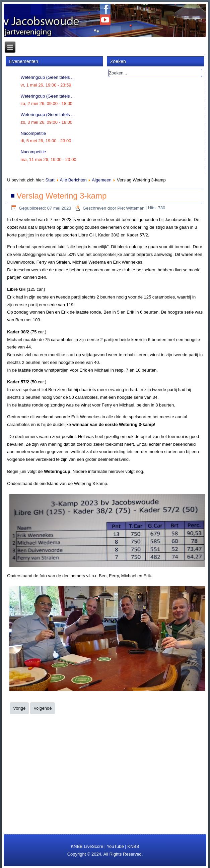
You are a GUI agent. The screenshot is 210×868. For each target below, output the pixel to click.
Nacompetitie (33, 133)
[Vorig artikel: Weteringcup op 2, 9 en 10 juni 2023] (19, 708)
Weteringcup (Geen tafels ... (48, 77)
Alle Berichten (73, 180)
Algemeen (102, 180)
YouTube (115, 846)
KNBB (133, 846)
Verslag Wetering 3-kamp (61, 196)
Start (50, 180)
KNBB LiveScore (87, 846)
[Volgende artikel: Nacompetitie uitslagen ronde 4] (43, 708)
